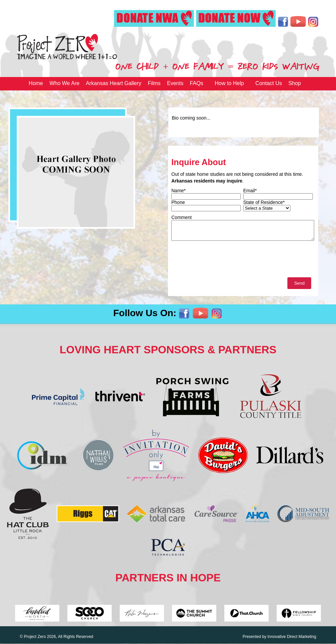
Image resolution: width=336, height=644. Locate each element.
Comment (182, 217)
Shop (295, 83)
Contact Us (269, 83)
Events (175, 83)
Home (36, 83)
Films (154, 83)
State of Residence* (264, 202)
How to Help (229, 83)
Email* (250, 191)
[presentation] (222, 261)
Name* (179, 191)
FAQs (197, 83)
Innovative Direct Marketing (292, 637)
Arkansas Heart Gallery (114, 83)
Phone (178, 202)
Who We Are (64, 83)
